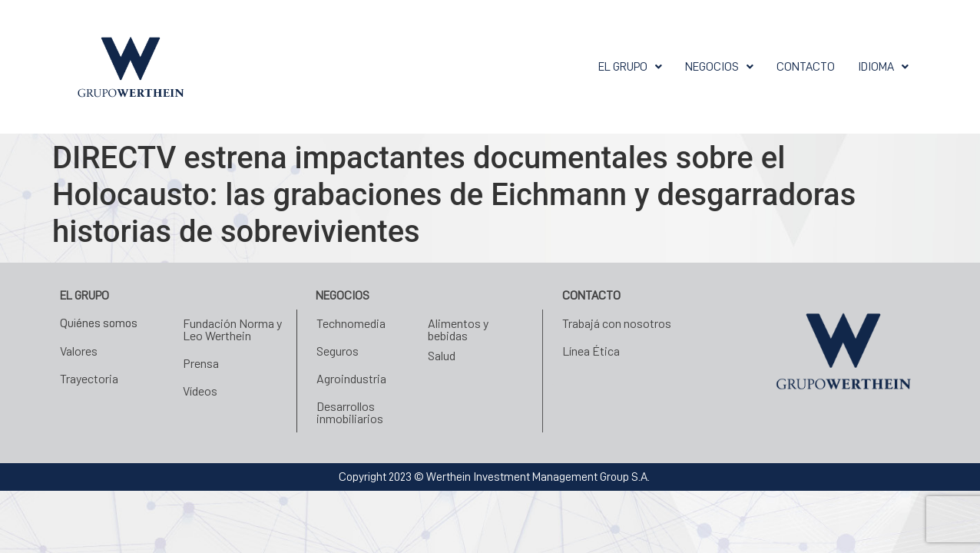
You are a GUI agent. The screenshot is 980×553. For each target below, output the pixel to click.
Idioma (883, 67)
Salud (442, 355)
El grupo (630, 67)
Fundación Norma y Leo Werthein (232, 329)
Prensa (201, 363)
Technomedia (351, 323)
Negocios (719, 67)
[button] (630, 67)
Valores (79, 351)
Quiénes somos (99, 323)
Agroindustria (351, 378)
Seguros (338, 351)
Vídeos (200, 391)
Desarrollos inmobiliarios (350, 412)
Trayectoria (89, 378)
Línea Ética (591, 351)
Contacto (806, 67)
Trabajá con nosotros (617, 323)
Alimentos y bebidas (458, 329)
